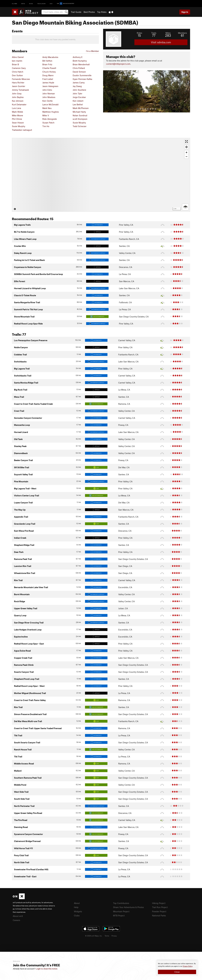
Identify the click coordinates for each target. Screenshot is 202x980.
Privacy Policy (188, 966)
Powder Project (159, 911)
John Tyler (77, 93)
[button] (106, 91)
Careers (16, 920)
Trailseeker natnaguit (22, 130)
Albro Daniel (18, 57)
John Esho (47, 90)
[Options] (185, 207)
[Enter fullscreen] (186, 141)
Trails (154, 33)
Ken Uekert (78, 101)
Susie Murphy (79, 123)
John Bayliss (18, 97)
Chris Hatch (18, 72)
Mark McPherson (81, 108)
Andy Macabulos (50, 57)
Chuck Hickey (49, 72)
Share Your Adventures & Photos (128, 907)
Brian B (15, 64)
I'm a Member (92, 51)
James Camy (79, 83)
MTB (23, 3)
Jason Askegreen (50, 86)
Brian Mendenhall (81, 64)
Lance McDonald (50, 104)
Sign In (185, 12)
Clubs (77, 915)
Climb (15, 3)
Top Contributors (121, 903)
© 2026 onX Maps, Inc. (94, 936)
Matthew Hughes (51, 112)
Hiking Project (159, 903)
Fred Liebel (48, 79)
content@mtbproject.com (118, 64)
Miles (168, 33)
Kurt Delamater (19, 104)
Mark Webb (17, 112)
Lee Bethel (78, 104)
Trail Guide (76, 12)
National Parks (159, 915)
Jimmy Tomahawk (20, 90)
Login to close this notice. (47, 969)
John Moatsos (49, 97)
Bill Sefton (47, 61)
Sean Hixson (18, 123)
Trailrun (41, 3)
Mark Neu (47, 108)
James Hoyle (48, 83)
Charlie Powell (49, 68)
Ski (51, 3)
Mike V (46, 115)
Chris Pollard (79, 68)
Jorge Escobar (79, 97)
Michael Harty (79, 112)
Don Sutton (17, 75)
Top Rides (102, 12)
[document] (177, 968)
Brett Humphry (80, 61)
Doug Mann (48, 75)
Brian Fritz (47, 64)
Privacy (114, 936)
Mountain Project (121, 911)
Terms (107, 936)
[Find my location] (186, 147)
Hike (31, 3)
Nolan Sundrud (80, 115)
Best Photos (89, 12)
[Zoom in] (186, 152)
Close (177, 972)
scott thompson (80, 119)
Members (182, 33)
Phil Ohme (17, 119)
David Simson (79, 72)
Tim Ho (46, 126)
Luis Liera (16, 108)
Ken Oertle (47, 101)
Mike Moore (17, 115)
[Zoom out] (186, 157)
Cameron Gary (19, 68)
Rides (139, 33)
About (77, 903)
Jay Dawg (77, 86)
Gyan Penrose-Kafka (82, 79)
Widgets (78, 911)
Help (76, 907)
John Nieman (49, 93)
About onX (18, 916)
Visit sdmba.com (161, 42)
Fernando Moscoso (21, 79)
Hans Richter (18, 83)
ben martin (17, 61)
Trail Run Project (160, 907)
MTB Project (119, 915)
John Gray (17, 93)
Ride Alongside (50, 119)
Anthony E (78, 57)
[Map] (101, 175)
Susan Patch (48, 123)
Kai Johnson (18, 101)
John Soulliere (79, 90)
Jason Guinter (19, 86)
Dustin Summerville (82, 75)
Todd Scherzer (80, 126)
